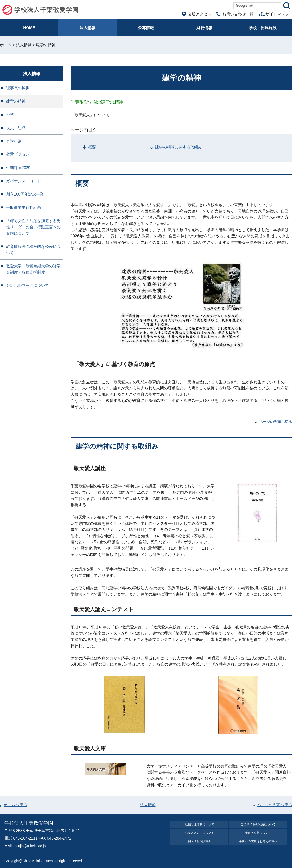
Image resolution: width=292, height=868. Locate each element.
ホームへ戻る (15, 805)
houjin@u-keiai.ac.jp (32, 846)
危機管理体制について (200, 825)
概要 (92, 147)
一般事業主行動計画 (24, 208)
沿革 (10, 115)
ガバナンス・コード (24, 181)
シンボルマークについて (27, 285)
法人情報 (24, 45)
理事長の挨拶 (18, 88)
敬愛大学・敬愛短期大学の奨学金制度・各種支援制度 (33, 269)
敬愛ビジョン (18, 154)
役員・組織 (16, 128)
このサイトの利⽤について (258, 825)
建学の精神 (16, 101)
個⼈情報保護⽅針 (200, 846)
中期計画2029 (18, 168)
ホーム (6, 45)
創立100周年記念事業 (25, 194)
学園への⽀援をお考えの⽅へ (258, 846)
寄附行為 (14, 141)
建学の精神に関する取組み (179, 147)
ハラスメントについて (200, 835)
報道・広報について (258, 835)
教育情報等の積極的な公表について (33, 250)
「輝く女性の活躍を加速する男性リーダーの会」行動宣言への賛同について (33, 227)
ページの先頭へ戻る (274, 422)
